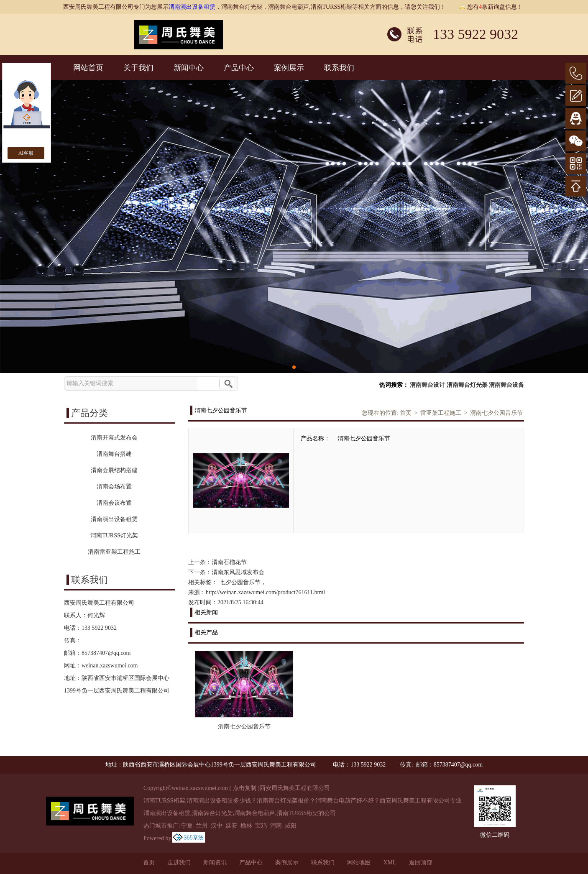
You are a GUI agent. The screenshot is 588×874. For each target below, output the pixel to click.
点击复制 (245, 788)
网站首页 (88, 68)
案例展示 (289, 68)
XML (390, 862)
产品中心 (239, 68)
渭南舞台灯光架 (467, 385)
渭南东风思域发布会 (238, 572)
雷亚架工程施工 (441, 413)
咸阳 (291, 826)
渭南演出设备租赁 (192, 7)
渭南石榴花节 (229, 562)
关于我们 (138, 68)
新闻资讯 (215, 862)
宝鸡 (261, 826)
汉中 (217, 826)
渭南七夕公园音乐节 (496, 413)
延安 (231, 826)
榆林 (246, 826)
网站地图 (359, 862)
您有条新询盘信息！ (491, 7)
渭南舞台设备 (506, 385)
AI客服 (26, 153)
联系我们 (339, 68)
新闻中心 (189, 68)
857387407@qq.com (106, 653)
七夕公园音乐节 (240, 582)
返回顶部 (421, 862)
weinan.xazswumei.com (110, 666)
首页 (406, 413)
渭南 (276, 826)
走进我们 (179, 862)
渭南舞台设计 (427, 385)
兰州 (202, 826)
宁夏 (187, 826)
